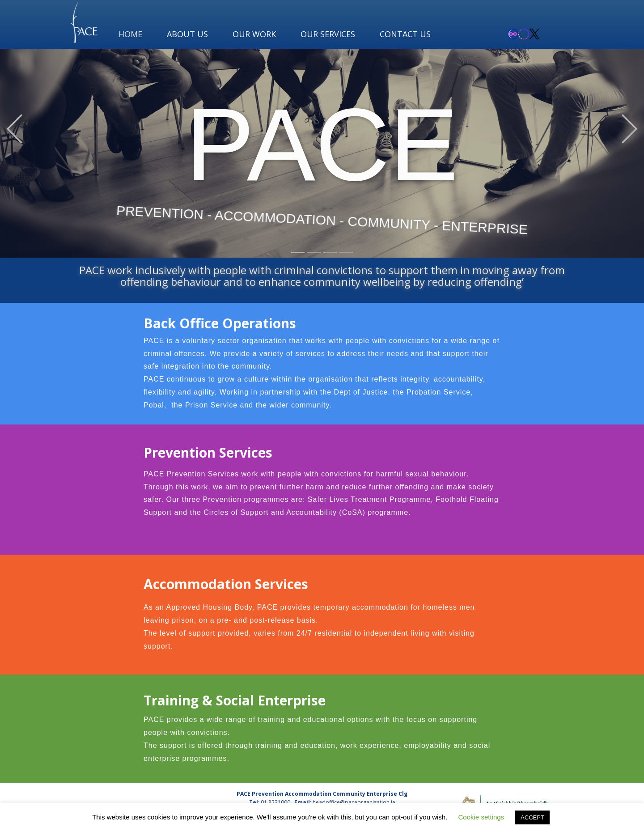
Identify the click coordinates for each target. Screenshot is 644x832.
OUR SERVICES (328, 34)
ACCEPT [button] (532, 817)
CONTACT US (405, 34)
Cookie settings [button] (481, 817)
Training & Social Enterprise (235, 700)
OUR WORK (254, 34)
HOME (130, 34)
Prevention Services (208, 452)
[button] (15, 129)
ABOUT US (187, 34)
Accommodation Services (226, 584)
